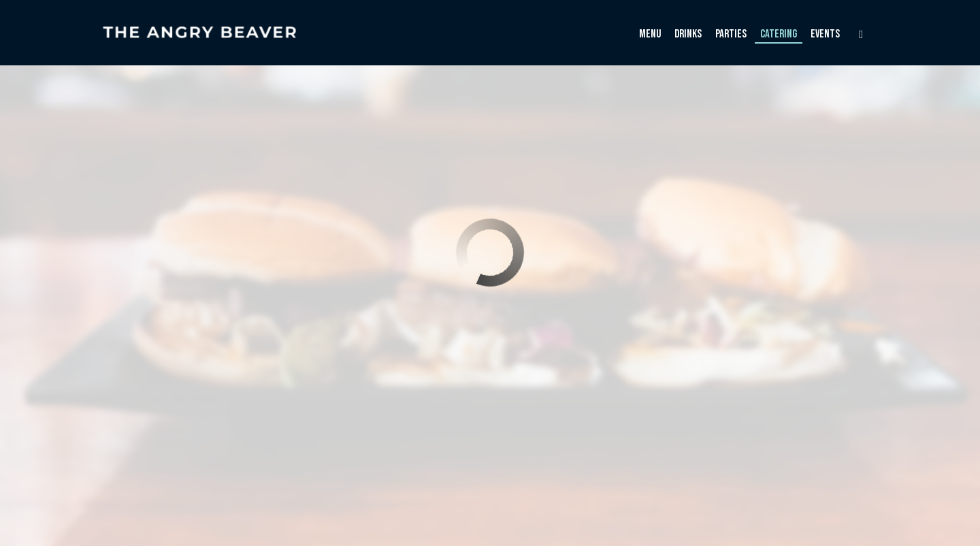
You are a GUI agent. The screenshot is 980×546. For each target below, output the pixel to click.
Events (825, 34)
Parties (731, 34)
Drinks (688, 34)
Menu (650, 34)
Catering (779, 34)
